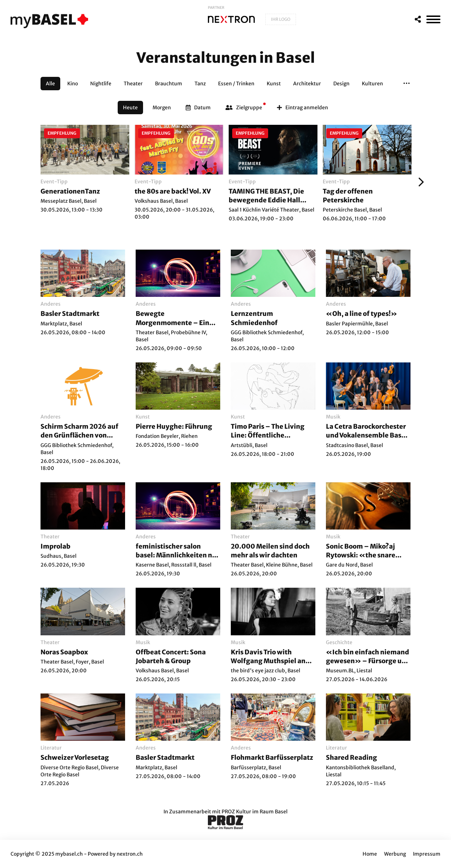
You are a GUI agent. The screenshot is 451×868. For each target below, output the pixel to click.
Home (370, 854)
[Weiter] (419, 182)
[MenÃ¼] (433, 19)
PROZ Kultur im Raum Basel (255, 812)
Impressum (427, 854)
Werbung (395, 854)
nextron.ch (130, 854)
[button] (407, 84)
